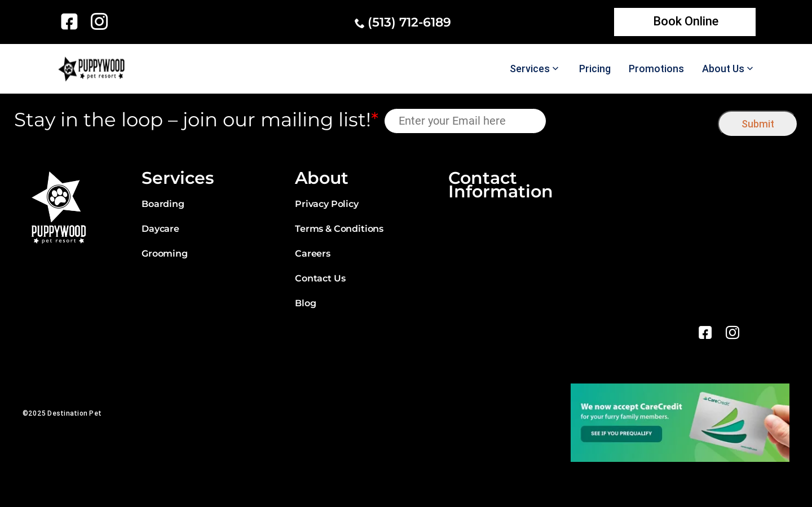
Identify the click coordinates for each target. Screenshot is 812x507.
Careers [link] (313, 253)
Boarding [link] (163, 204)
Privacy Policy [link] (327, 204)
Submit (758, 124)
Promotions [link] (656, 69)
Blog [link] (305, 303)
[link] (71, 21)
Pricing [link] (595, 69)
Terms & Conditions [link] (339, 229)
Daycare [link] (160, 229)
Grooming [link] (165, 253)
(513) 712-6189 (409, 22)
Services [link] (530, 69)
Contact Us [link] (320, 278)
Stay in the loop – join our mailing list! (196, 120)
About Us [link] (723, 69)
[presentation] (632, 121)
